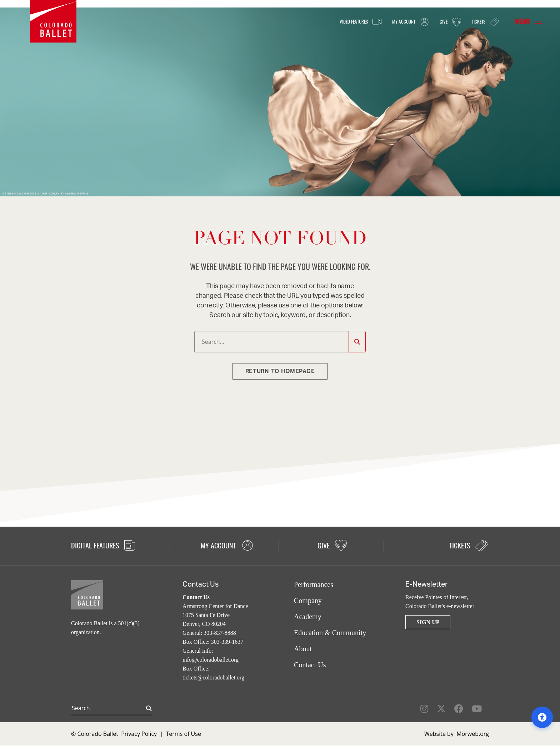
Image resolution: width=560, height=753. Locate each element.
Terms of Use (184, 734)
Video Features (344, 22)
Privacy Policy (139, 734)
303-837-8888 (220, 633)
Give (445, 22)
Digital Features (103, 545)
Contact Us (310, 665)
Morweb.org (473, 734)
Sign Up (428, 622)
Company (308, 601)
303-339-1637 (227, 642)
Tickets (483, 22)
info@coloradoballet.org (211, 660)
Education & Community (330, 633)
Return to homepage (280, 371)
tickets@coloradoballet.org (213, 677)
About (303, 649)
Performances (314, 584)
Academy (308, 617)
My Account (401, 22)
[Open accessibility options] (542, 717)
